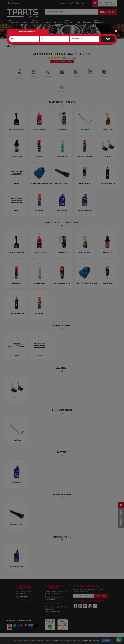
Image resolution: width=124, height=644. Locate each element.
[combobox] (24, 39)
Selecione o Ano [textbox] (77, 39)
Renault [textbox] (13, 39)
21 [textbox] (42, 39)
